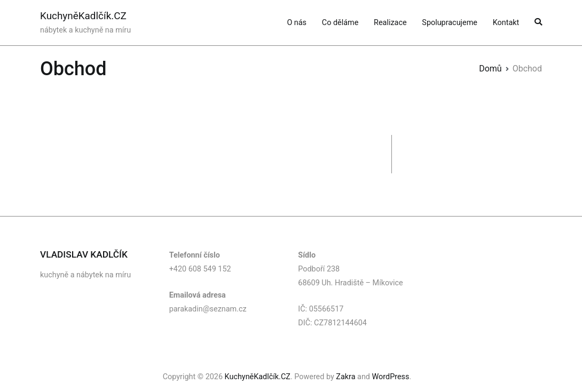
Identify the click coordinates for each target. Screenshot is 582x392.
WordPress (391, 377)
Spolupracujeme (450, 23)
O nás (297, 23)
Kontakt (506, 23)
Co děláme (340, 23)
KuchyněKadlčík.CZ (83, 16)
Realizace (390, 23)
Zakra (345, 377)
